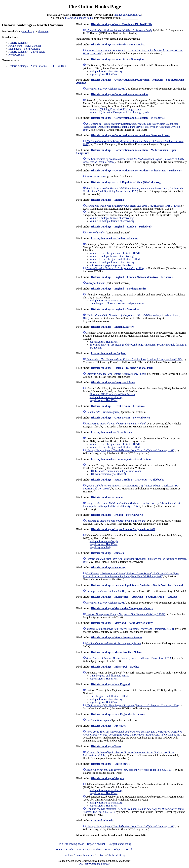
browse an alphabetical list (79, 18)
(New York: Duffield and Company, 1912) (131, 450)
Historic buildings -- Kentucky (108, 567)
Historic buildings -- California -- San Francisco (118, 45)
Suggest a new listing (120, 844)
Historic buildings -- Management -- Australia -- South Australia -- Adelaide (134, 597)
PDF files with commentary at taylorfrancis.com (115, 471)
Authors (97, 850)
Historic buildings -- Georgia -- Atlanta (113, 382)
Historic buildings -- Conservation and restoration (119, 94)
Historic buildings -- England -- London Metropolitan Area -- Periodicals (132, 277)
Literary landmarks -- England (109, 353)
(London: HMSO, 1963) (133, 206)
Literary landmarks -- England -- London (115, 238)
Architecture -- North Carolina (25, 46)
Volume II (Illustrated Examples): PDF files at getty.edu (119, 112)
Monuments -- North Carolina (24, 49)
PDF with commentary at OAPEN (108, 474)
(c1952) (126, 614)
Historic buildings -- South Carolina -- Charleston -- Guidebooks (128, 480)
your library (27, 31)
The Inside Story (116, 855)
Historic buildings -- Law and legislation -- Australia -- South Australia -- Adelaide (138, 585)
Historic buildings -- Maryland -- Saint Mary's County (122, 623)
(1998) (116, 374)
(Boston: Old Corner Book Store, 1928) (129, 658)
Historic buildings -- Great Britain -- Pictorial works (121, 418)
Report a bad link (96, 844)
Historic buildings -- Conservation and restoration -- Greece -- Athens (130, 135)
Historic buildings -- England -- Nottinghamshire (119, 289)
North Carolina (16, 55)
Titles (108, 850)
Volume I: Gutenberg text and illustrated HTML (115, 253)
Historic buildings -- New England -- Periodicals (118, 714)
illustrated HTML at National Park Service (112, 394)
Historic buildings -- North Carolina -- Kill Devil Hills (37, 66)
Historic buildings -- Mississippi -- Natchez (115, 667)
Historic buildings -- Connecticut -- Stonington (117, 59)
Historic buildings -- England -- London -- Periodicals (121, 227)
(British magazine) (103, 412)
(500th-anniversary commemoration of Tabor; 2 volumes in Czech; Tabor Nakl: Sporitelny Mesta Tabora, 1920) (133, 190)
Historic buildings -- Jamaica (108, 553)
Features (87, 855)
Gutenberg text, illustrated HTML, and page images (117, 304)
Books (67, 855)
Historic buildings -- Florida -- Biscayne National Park (122, 368)
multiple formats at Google (104, 541)
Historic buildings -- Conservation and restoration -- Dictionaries (128, 118)
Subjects (118, 850)
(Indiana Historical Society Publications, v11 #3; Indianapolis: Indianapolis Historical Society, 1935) (132, 505)
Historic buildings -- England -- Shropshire (115, 309)
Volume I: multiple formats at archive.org (112, 218)
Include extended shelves (128, 15)
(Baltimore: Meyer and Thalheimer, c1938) (130, 629)
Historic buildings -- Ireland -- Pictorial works (117, 515)
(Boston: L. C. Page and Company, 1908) (133, 705)
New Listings (83, 850)
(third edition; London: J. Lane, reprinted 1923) (134, 359)
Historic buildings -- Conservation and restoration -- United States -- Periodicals (136, 171)
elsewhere (43, 31)
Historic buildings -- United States (27, 52)
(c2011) (106, 89)
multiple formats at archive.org (106, 71)
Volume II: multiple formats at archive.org (112, 221)
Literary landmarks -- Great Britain (112, 432)
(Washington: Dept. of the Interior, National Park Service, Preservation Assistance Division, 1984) (132, 127)
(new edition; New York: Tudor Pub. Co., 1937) (130, 770)
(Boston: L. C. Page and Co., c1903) (115, 268)
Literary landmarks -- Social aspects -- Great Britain (121, 459)
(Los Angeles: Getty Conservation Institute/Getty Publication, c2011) (132, 733)
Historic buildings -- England (108, 200)
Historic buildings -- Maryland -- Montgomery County (122, 608)
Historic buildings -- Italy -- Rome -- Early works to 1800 (123, 529)
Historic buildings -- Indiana (107, 497)
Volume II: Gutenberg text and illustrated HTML (115, 259)
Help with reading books (71, 844)
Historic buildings (18, 43)
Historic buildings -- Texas (106, 746)
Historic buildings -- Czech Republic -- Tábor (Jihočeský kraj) (126, 182)
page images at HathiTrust (104, 74)
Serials (129, 850)
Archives (100, 855)
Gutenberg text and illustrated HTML (110, 676)
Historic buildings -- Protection (109, 726)
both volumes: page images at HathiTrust (111, 265)
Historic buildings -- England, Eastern (113, 327)
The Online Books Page (94, 6)
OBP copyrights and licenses (94, 864)
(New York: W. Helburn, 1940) (131, 575)
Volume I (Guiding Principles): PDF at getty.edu (115, 109)
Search (69, 850)
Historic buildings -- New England (110, 684)
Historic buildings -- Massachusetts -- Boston (116, 637)
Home (59, 850)
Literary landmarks (102, 820)
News (77, 855)
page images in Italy (100, 547)
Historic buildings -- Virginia (107, 778)
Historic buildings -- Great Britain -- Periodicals (118, 406)
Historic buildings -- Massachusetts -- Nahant (117, 652)
